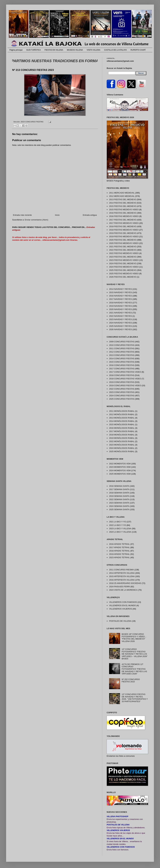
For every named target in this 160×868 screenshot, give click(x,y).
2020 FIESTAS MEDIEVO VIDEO (124, 243)
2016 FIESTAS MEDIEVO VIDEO (124, 216)
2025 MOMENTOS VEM (120, 474)
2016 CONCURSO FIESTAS (122, 365)
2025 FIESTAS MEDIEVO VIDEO (124, 274)
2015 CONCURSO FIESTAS (122, 362)
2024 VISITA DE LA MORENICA (123, 590)
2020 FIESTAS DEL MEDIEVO (123, 240)
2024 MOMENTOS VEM (120, 470)
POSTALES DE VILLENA (120, 621)
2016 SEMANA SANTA (119, 486)
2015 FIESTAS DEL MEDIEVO (123, 206)
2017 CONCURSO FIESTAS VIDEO (125, 372)
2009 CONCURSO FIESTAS (122, 342)
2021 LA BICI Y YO (118, 522)
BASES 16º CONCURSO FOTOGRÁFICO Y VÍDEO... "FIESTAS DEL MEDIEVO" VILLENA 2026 (134, 638)
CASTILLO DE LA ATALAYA (115, 50)
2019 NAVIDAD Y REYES (120, 306)
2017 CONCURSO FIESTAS (122, 369)
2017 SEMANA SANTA (119, 489)
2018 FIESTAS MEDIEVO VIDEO (124, 230)
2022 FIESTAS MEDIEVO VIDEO (124, 253)
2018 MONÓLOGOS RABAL (122, 435)
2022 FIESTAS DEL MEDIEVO (123, 250)
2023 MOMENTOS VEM (120, 467)
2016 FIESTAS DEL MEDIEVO (123, 213)
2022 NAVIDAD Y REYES (120, 316)
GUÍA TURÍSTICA (33, 50)
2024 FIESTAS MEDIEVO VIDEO (124, 267)
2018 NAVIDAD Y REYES (120, 303)
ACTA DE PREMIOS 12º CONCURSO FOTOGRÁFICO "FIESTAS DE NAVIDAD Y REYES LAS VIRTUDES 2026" (134, 669)
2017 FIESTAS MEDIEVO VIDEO (124, 223)
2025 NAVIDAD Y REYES (120, 326)
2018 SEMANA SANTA (119, 493)
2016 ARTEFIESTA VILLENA (122, 580)
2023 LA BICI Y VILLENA (120, 529)
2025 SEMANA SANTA (119, 509)
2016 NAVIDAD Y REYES (120, 296)
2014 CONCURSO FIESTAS (122, 359)
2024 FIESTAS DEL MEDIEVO (123, 263)
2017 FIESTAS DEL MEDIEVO (123, 220)
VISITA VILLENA (93, 50)
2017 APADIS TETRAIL (119, 547)
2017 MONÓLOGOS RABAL (122, 431)
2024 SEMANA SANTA (119, 506)
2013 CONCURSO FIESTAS (122, 355)
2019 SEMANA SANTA (119, 496)
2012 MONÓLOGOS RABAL (122, 414)
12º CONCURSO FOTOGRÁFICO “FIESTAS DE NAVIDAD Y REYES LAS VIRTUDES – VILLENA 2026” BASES (135, 654)
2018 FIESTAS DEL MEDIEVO (123, 226)
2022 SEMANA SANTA (119, 499)
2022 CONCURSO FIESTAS (122, 389)
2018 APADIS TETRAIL (119, 551)
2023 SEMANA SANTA (119, 503)
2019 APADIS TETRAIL (119, 554)
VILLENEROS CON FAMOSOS (123, 602)
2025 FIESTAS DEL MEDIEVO (123, 270)
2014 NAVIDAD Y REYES (120, 289)
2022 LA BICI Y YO (118, 525)
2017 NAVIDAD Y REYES (120, 299)
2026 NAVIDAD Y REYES (120, 329)
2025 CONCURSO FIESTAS (122, 399)
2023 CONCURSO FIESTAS (32, 122)
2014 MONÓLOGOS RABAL (122, 421)
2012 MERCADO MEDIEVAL (122, 196)
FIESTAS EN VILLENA (54, 50)
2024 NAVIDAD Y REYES (120, 323)
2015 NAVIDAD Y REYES (120, 292)
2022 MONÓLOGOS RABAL (122, 441)
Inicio (57, 215)
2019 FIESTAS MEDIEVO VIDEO (124, 236)
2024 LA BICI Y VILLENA (120, 532)
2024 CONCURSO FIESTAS (122, 396)
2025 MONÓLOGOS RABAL (122, 451)
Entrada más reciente (22, 215)
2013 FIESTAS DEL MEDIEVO (123, 199)
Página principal (16, 50)
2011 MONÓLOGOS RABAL (122, 411)
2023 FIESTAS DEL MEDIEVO (123, 257)
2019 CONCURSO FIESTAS (122, 382)
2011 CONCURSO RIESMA (121, 570)
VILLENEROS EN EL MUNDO (122, 605)
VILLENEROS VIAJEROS (121, 609)
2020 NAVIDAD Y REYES (120, 309)
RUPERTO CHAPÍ (138, 50)
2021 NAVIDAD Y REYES (120, 313)
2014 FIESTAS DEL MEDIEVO (123, 203)
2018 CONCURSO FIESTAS (122, 375)
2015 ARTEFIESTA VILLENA (122, 576)
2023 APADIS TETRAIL (119, 557)
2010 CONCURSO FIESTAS (122, 345)
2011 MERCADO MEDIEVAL (122, 193)
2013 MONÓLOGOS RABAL (122, 418)
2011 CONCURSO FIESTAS (122, 348)
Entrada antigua (90, 215)
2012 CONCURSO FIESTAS (122, 352)
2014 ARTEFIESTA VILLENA (122, 573)
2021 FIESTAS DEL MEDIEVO (123, 247)
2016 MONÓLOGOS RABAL (122, 428)
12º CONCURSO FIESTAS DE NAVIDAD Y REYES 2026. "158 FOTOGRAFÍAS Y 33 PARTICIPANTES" (135, 698)
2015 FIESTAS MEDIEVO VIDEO (124, 210)
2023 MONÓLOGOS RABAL (122, 445)
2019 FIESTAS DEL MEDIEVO (123, 233)
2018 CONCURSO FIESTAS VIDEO (125, 379)
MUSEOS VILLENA (75, 50)
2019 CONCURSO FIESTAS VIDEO (125, 385)
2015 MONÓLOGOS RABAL (122, 424)
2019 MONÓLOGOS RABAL (122, 438)
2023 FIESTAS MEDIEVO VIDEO (124, 260)
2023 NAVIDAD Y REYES (120, 319)
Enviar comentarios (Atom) (36, 220)
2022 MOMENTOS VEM (120, 464)
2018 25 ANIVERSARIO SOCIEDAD (125, 583)
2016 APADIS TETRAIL (119, 544)
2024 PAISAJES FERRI (119, 587)
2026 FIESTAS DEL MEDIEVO (123, 277)
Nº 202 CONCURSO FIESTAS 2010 (131, 681)
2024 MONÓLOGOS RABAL (122, 448)
